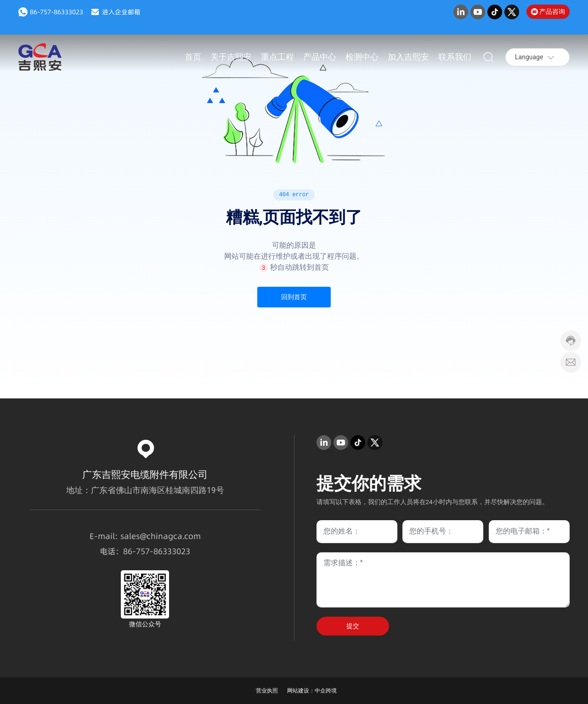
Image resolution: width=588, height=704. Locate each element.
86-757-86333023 (57, 12)
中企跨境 (326, 691)
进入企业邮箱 (121, 12)
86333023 (172, 551)
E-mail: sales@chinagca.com (145, 536)
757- (145, 551)
